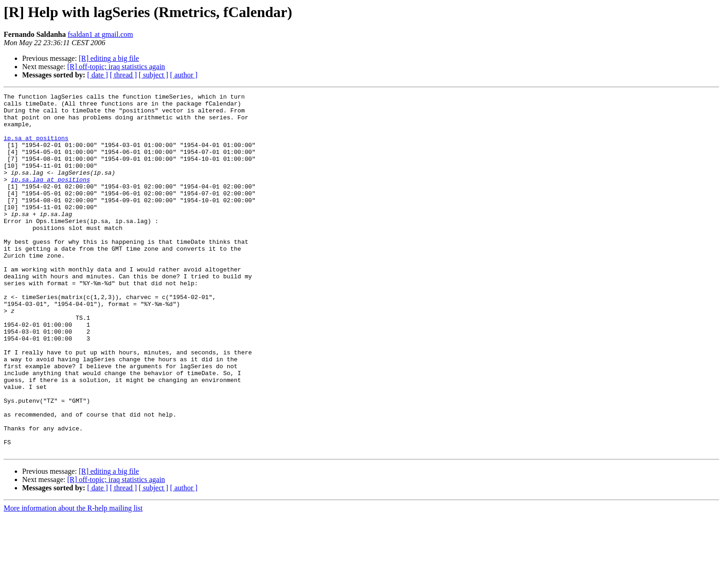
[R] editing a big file (109, 58)
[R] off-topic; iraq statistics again (116, 67)
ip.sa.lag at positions (51, 197)
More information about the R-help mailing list (73, 580)
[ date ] (98, 75)
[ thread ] (123, 75)
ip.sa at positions (36, 147)
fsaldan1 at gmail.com (101, 34)
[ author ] (184, 75)
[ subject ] (154, 75)
